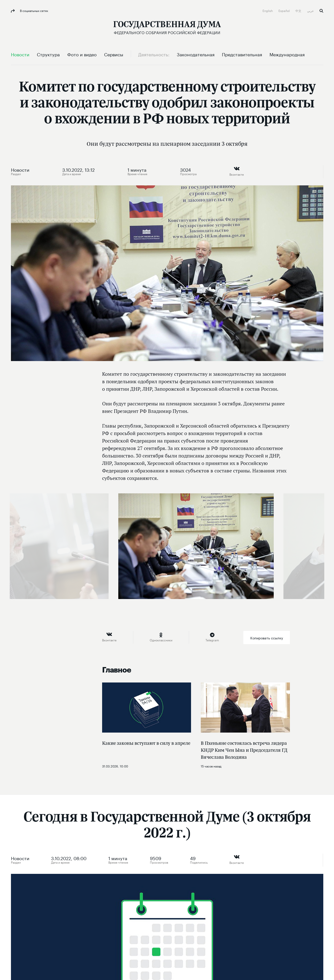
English (268, 10)
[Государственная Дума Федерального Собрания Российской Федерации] (167, 28)
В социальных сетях (34, 10)
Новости (20, 169)
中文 (299, 10)
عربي (311, 10)
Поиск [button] (321, 11)
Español (284, 10)
